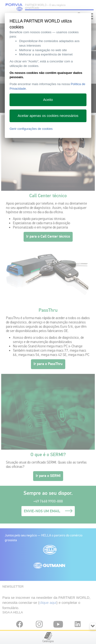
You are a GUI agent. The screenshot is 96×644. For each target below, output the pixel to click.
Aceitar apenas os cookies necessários (48, 116)
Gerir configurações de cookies (31, 129)
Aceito (48, 100)
